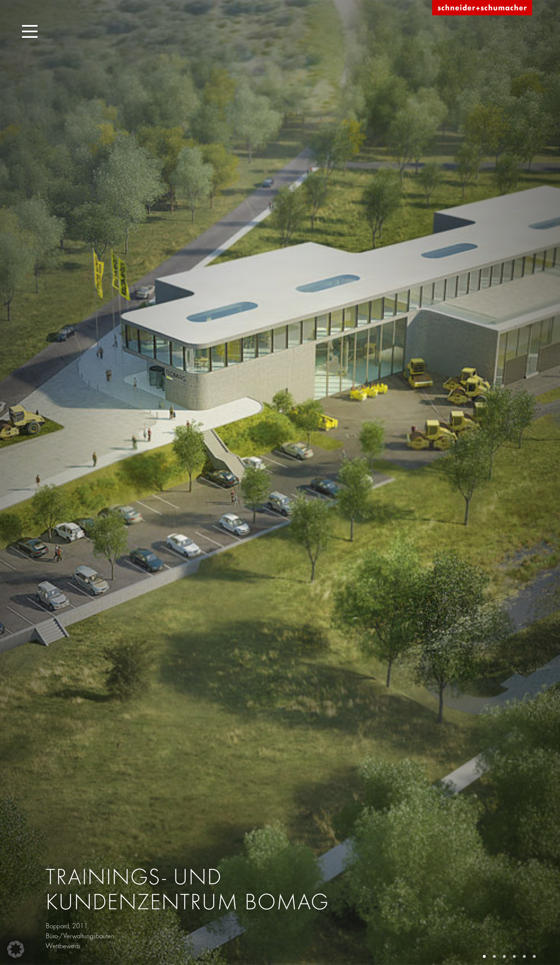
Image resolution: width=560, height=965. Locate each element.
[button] (16, 949)
